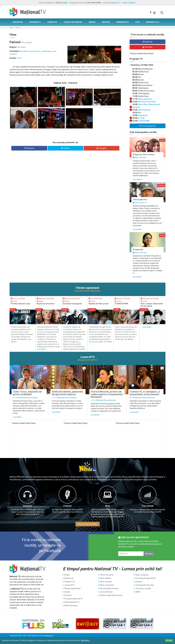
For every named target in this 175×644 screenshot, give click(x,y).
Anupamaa (142, 115)
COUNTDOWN (143, 121)
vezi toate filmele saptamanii (88, 291)
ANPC (138, 592)
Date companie (129, 3)
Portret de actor (107, 575)
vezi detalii (137, 179)
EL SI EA (64, 3)
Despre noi (69, 578)
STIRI (137, 22)
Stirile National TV (72, 602)
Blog (108, 506)
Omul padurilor (140, 200)
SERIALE (92, 22)
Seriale (67, 592)
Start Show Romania (146, 102)
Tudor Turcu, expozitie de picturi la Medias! (27, 393)
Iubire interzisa (144, 110)
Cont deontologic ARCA (145, 578)
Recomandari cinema (109, 588)
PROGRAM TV (35, 22)
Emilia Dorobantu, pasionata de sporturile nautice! (67, 393)
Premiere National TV (73, 599)
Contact (139, 582)
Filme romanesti (107, 585)
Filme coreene (106, 582)
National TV (49, 636)
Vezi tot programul (148, 126)
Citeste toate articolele (88, 524)
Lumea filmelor (106, 592)
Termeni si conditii (143, 588)
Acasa (11, 27)
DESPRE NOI (18, 22)
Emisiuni (27, 506)
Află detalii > (86, 640)
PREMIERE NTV (122, 22)
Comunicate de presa (145, 585)
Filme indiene (105, 578)
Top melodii (148, 506)
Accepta (169, 640)
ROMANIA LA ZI (153, 22)
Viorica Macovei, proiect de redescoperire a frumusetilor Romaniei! (107, 394)
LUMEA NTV (52, 22)
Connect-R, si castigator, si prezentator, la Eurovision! (145, 393)
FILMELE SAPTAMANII (73, 22)
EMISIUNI (106, 22)
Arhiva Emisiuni (71, 606)
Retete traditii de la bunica (111, 595)
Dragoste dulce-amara (144, 154)
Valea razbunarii (145, 99)
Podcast (68, 506)
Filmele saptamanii (72, 588)
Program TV (70, 582)
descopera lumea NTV (87, 360)
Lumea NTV (69, 585)
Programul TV (115, 3)
